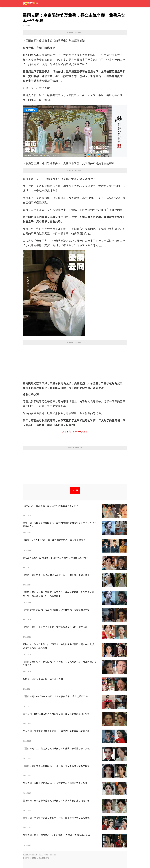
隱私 (44, 858)
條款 (40, 858)
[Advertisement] (75, 362)
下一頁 (75, 490)
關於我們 (26, 858)
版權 (48, 858)
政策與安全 (34, 858)
